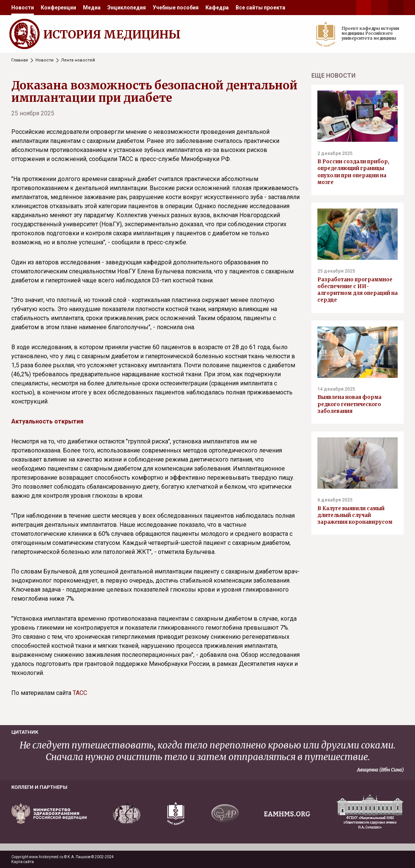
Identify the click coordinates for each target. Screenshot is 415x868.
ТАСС (80, 693)
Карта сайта (23, 862)
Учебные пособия (176, 8)
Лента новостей (78, 60)
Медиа (92, 8)
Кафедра (217, 8)
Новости (23, 8)
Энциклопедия (127, 8)
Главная (20, 60)
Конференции (58, 8)
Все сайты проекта (260, 8)
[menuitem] (23, 8)
